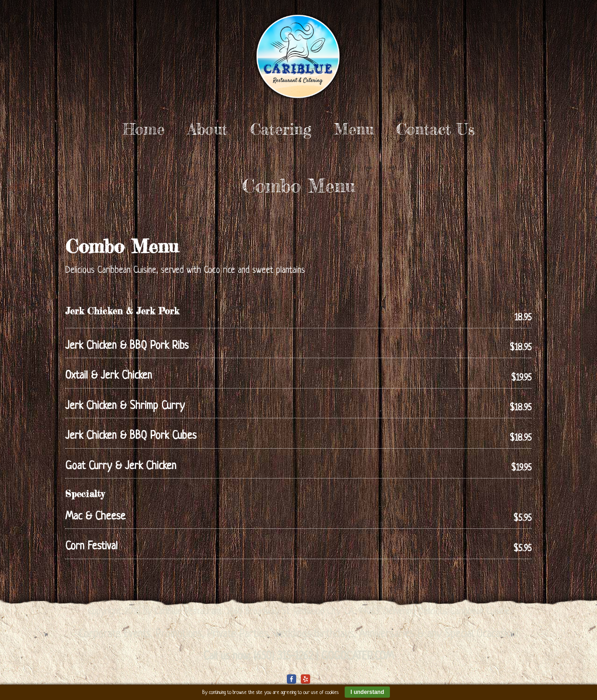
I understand (367, 692)
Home (144, 129)
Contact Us (436, 129)
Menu (354, 129)
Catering (281, 129)
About (208, 129)
